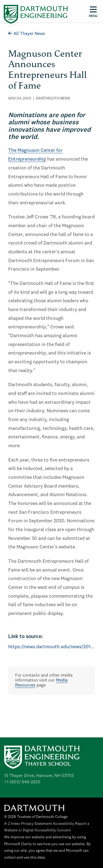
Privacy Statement (37, 824)
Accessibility (63, 824)
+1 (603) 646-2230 (22, 782)
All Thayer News (27, 34)
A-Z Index (12, 824)
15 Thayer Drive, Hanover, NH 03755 (39, 776)
